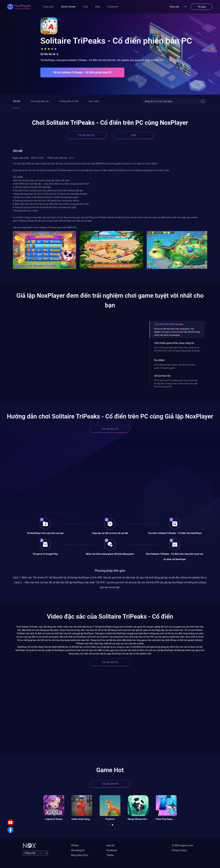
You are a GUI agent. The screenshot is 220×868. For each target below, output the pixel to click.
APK (134, 135)
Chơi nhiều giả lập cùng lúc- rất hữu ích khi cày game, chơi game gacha (174, 366)
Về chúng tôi (78, 850)
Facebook (113, 7)
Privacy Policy (179, 850)
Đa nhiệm (159, 360)
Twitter (110, 855)
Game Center (68, 7)
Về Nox (75, 845)
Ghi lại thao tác (162, 376)
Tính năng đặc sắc (40, 101)
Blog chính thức (80, 855)
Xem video (94, 101)
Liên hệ (110, 845)
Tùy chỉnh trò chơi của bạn (169, 324)
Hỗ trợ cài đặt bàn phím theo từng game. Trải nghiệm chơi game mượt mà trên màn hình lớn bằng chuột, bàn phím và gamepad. (177, 332)
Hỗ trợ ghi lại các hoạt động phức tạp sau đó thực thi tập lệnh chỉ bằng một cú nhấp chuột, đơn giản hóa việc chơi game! (176, 383)
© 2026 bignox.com (183, 845)
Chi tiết (16, 101)
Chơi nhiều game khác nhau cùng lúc (174, 343)
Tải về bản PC (86, 135)
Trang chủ (48, 7)
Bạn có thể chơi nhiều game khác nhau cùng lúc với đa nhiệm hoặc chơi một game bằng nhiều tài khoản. (177, 349)
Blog (98, 7)
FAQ (85, 7)
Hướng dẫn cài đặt (69, 101)
